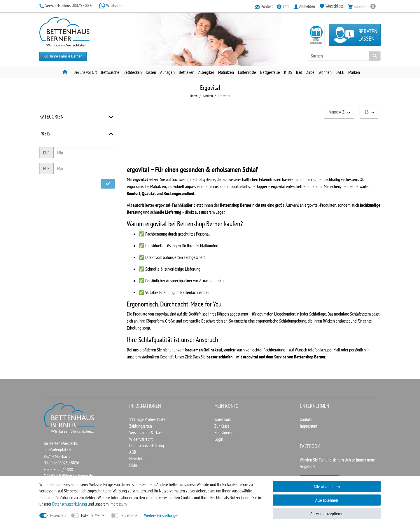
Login (219, 439)
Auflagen (167, 72)
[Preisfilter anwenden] (108, 184)
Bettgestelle (270, 72)
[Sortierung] (339, 112)
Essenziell (58, 515)
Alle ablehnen (327, 500)
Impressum (308, 426)
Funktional (130, 515)
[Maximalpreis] (84, 168)
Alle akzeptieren (327, 487)
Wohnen (325, 72)
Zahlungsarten (141, 426)
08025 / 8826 (67, 5)
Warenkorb (223, 419)
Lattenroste (247, 72)
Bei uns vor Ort (85, 72)
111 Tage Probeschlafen (148, 419)
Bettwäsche (110, 72)
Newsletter (138, 459)
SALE (340, 72)
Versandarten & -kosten (148, 432)
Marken (354, 72)
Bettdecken (133, 72)
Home (194, 96)
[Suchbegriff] (344, 56)
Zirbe (310, 72)
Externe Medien (94, 515)
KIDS (288, 72)
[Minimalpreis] (84, 153)
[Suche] (375, 56)
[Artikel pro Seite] (369, 112)
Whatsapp (110, 5)
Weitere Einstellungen (162, 515)
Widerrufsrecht (141, 439)
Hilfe (133, 465)
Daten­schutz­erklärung (70, 504)
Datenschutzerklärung (147, 445)
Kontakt (306, 419)
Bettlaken (187, 72)
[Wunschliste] (332, 6)
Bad (299, 72)
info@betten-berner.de (74, 476)
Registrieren (224, 432)
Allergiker (206, 72)
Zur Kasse (222, 426)
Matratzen (226, 72)
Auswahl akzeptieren (327, 513)
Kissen (151, 72)
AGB (133, 452)
